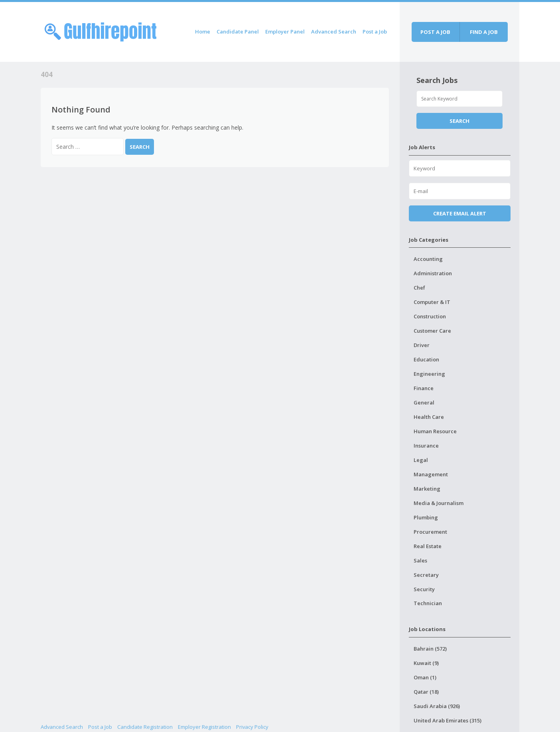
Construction (430, 316)
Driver (422, 345)
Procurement (430, 532)
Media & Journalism (439, 503)
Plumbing (426, 517)
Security (424, 589)
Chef (419, 288)
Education (426, 359)
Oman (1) (425, 677)
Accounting (428, 259)
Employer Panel (285, 32)
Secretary (426, 575)
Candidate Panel (238, 32)
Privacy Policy (252, 727)
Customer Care (432, 331)
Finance (424, 388)
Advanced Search (334, 32)
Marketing (427, 489)
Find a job (484, 32)
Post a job (435, 32)
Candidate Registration (145, 727)
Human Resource (435, 431)
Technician (428, 603)
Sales (420, 560)
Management (431, 474)
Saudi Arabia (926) (437, 706)
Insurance (426, 446)
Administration (433, 273)
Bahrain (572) (430, 649)
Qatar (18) (426, 692)
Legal (421, 460)
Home (203, 32)
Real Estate (428, 546)
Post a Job (375, 32)
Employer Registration (204, 727)
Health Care (429, 417)
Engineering (429, 374)
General (424, 403)
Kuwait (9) (426, 663)
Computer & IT (432, 302)
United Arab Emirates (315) (448, 720)
